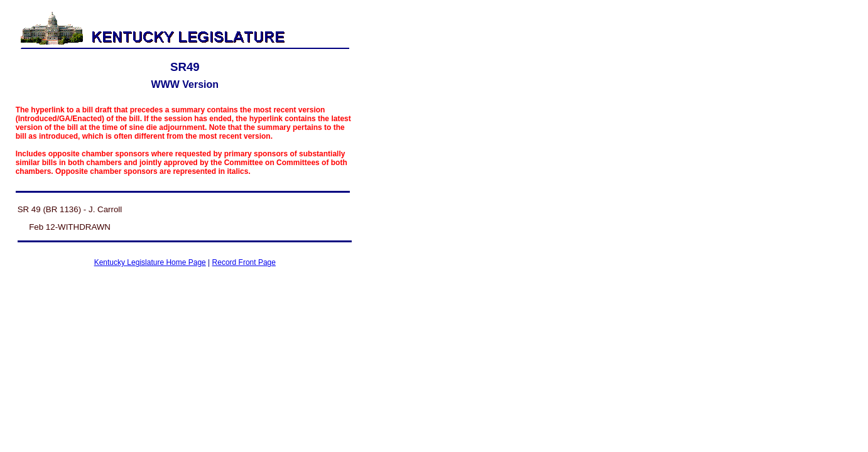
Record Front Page (244, 262)
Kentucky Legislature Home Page (150, 262)
